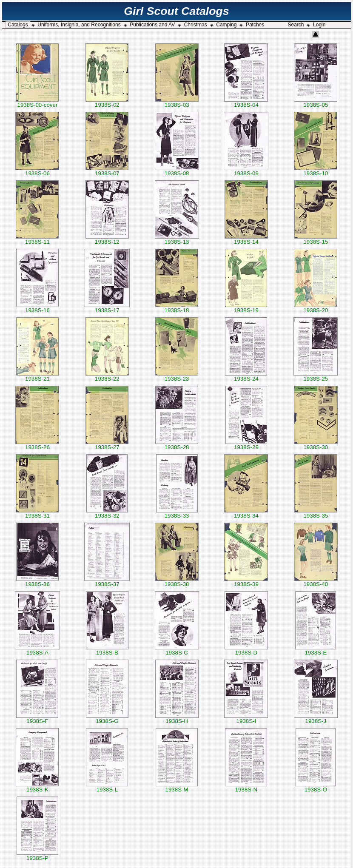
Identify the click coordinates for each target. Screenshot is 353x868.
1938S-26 (37, 445)
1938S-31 (37, 513)
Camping (226, 25)
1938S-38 (177, 582)
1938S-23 (177, 376)
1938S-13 (177, 239)
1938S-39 (246, 582)
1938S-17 (107, 308)
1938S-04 (246, 102)
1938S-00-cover (37, 102)
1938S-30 (316, 445)
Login (319, 25)
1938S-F (37, 719)
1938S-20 (316, 308)
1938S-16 (37, 308)
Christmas (196, 25)
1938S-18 (177, 308)
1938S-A (37, 650)
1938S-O (316, 787)
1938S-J (316, 719)
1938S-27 (107, 445)
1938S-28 (177, 445)
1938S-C (177, 650)
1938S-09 (246, 171)
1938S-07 (107, 171)
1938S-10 (316, 171)
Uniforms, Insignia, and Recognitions (79, 25)
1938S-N (246, 787)
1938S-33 (177, 513)
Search (296, 25)
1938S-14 (246, 239)
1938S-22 (107, 376)
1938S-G (107, 719)
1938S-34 (246, 513)
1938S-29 (246, 445)
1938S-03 (177, 102)
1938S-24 (246, 376)
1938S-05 (316, 102)
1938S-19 (246, 308)
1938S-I (246, 719)
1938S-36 (37, 582)
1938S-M (177, 787)
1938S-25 (316, 376)
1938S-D (246, 650)
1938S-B (107, 650)
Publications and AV (152, 25)
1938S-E (316, 650)
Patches (255, 25)
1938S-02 (107, 102)
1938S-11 (37, 239)
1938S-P (37, 855)
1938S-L (107, 787)
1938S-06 (37, 171)
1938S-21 (37, 376)
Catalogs (18, 25)
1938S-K (37, 787)
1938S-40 (316, 582)
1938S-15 (316, 239)
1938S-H (177, 719)
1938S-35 (316, 513)
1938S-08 (177, 171)
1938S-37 (107, 582)
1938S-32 (107, 513)
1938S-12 (107, 239)
